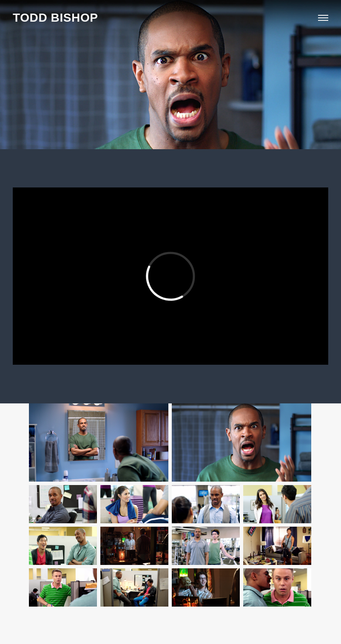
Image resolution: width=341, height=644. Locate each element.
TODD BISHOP (55, 18)
